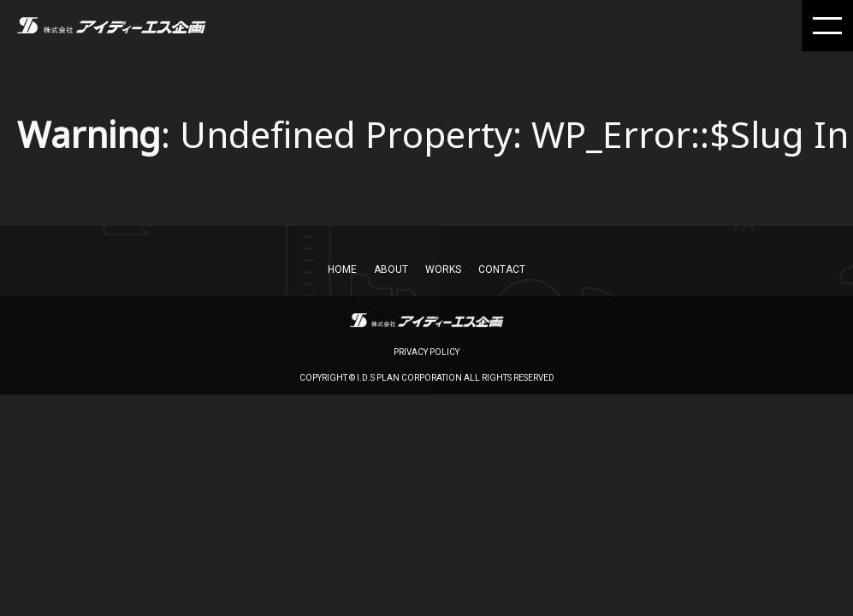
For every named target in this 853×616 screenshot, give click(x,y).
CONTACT (502, 269)
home (342, 269)
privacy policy (426, 352)
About (391, 269)
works (443, 269)
